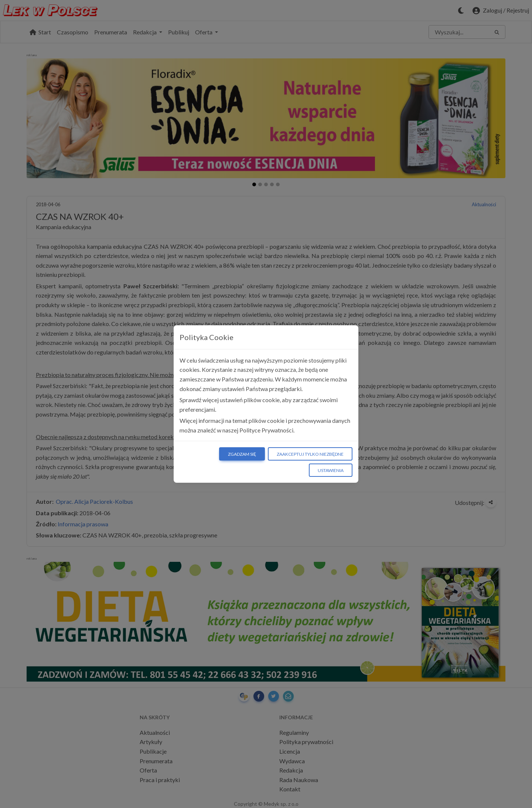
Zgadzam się (242, 454)
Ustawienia (331, 470)
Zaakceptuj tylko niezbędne (310, 454)
